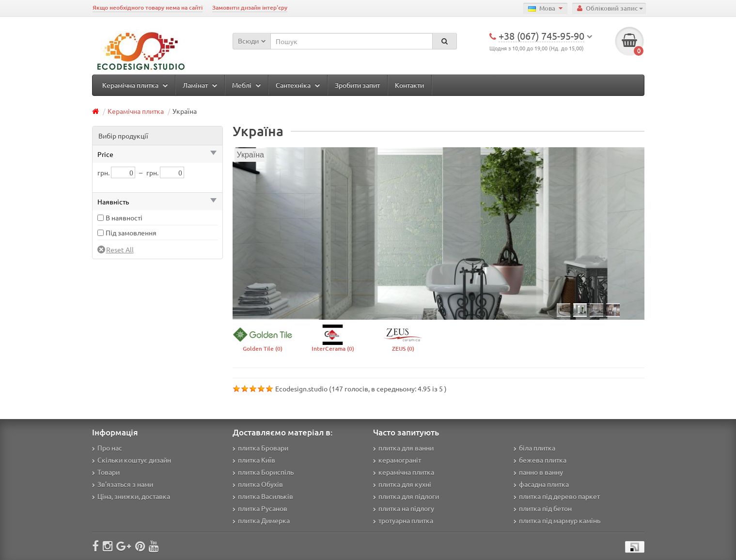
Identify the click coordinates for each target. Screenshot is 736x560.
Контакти (409, 85)
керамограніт (397, 460)
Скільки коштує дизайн (132, 460)
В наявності (124, 218)
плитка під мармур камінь (557, 520)
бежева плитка (540, 460)
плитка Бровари (260, 448)
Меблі (246, 85)
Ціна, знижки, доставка (131, 496)
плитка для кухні (402, 484)
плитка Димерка (261, 520)
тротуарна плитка (403, 520)
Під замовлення (131, 233)
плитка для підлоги (406, 496)
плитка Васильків (263, 496)
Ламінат (200, 85)
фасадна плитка (541, 484)
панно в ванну (538, 472)
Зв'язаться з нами (123, 484)
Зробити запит (357, 85)
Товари (106, 472)
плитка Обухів (258, 484)
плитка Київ (254, 460)
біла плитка (534, 448)
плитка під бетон (543, 508)
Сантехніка (298, 85)
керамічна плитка (404, 472)
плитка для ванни (403, 448)
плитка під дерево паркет (557, 496)
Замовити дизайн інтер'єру (250, 8)
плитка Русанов (260, 508)
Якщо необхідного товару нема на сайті (148, 8)
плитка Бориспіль (263, 472)
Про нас (107, 448)
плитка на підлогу (404, 508)
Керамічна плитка (135, 85)
